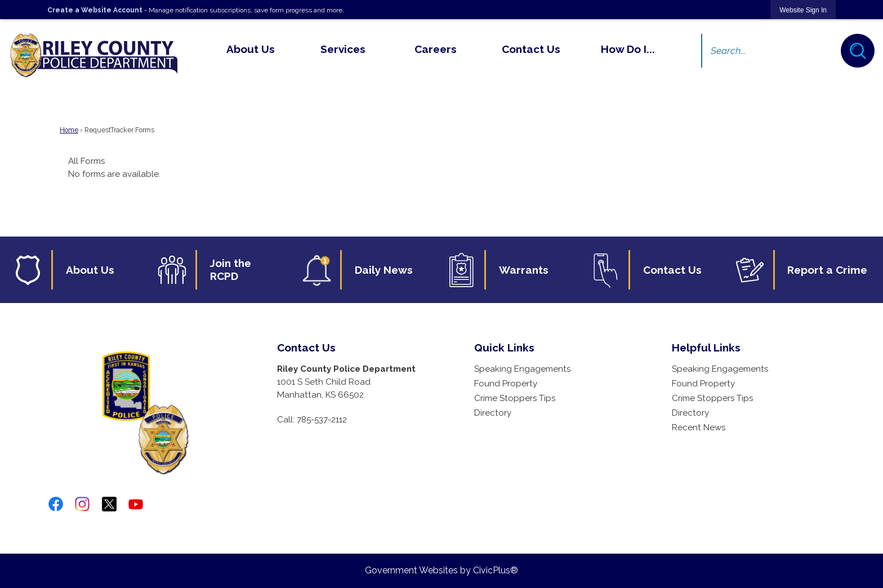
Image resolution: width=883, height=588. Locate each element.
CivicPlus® (496, 570)
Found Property (506, 384)
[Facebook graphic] (56, 504)
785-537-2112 (322, 420)
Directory (493, 413)
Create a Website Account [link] (95, 10)
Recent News (699, 427)
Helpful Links (706, 348)
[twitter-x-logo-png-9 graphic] (109, 504)
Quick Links (504, 348)
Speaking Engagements (522, 369)
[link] (803, 10)
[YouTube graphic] (136, 504)
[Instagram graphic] (82, 504)
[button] (858, 51)
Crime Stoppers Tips (515, 398)
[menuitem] (250, 49)
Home (69, 130)
